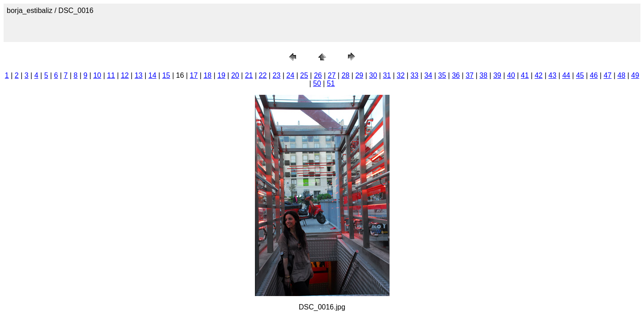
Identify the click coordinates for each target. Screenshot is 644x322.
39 (497, 75)
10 (97, 75)
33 (415, 75)
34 (428, 75)
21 (249, 75)
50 (317, 83)
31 (387, 75)
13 (139, 75)
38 (483, 75)
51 (331, 83)
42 (538, 75)
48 (622, 75)
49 (635, 75)
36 (456, 75)
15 (166, 75)
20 (235, 75)
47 (608, 75)
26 (318, 75)
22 (263, 75)
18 (208, 75)
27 (332, 75)
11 (111, 75)
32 (401, 75)
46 (594, 75)
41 (525, 75)
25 (304, 75)
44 (566, 75)
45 (580, 75)
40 (511, 75)
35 (442, 75)
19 (221, 75)
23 (276, 75)
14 (153, 75)
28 (346, 75)
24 (290, 75)
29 (359, 75)
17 (194, 75)
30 (373, 75)
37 (470, 75)
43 (552, 75)
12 (125, 75)
